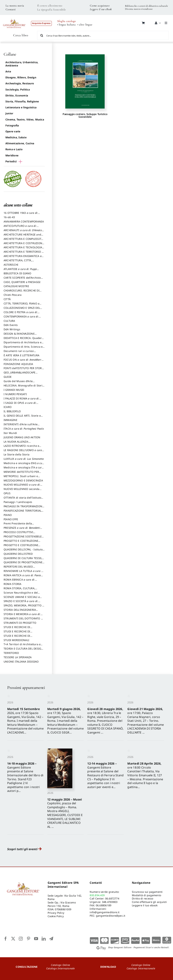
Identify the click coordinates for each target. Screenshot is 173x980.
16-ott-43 (9, 217)
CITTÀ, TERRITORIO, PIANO (22, 305)
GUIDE (8, 377)
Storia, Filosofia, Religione (22, 101)
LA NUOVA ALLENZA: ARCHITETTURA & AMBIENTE (21, 443)
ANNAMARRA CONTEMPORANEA (24, 221)
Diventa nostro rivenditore (139, 9)
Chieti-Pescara (13, 295)
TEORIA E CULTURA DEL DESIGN (23, 650)
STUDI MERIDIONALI (16, 640)
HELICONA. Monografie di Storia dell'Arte (24, 387)
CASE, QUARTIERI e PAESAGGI (22, 282)
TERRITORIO (11, 653)
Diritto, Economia (17, 95)
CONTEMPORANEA (22, 318)
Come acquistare (100, 6)
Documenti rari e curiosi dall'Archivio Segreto (19, 353)
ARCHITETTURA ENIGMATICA (24, 258)
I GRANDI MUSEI (14, 390)
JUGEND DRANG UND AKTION (22, 437)
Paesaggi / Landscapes (18, 502)
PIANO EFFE (11, 519)
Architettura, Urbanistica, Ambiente (22, 64)
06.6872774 (112, 898)
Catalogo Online (60, 965)
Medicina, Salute (16, 137)
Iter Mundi (10, 433)
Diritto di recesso (143, 898)
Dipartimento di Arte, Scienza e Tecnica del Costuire (23, 348)
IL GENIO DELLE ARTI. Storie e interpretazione (22, 417)
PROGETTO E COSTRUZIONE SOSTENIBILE (21, 547)
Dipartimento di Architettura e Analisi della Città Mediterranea (24, 344)
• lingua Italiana (66, 25)
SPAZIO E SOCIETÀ (22, 603)
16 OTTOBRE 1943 (22, 215)
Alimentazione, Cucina (20, 143)
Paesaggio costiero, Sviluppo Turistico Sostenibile (85, 115)
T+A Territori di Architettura (23, 646)
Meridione (12, 155)
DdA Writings (12, 329)
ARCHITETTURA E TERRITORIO (23, 253)
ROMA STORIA (13, 584)
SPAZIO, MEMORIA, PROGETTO (24, 607)
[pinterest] (29, 939)
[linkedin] (44, 939)
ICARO (8, 407)
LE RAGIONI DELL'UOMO (24, 452)
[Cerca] (42, 35)
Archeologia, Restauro (20, 83)
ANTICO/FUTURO (21, 228)
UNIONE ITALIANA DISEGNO (21, 662)
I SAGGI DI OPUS (21, 404)
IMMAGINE (10, 420)
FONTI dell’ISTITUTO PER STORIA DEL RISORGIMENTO (24, 370)
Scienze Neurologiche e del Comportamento (21, 594)
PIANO (8, 515)
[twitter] (13, 939)
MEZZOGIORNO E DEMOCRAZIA (23, 480)
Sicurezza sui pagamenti (147, 892)
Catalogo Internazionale (61, 968)
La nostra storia (15, 6)
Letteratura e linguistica (21, 107)
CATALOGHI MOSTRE (16, 286)
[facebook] (6, 939)
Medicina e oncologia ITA (24, 469)
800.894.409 (97, 895)
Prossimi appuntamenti (26, 688)
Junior (9, 113)
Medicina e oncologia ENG (24, 465)
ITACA (24, 429)
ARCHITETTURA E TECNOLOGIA (24, 249)
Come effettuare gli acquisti (149, 902)
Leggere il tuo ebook (145, 905)
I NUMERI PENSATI (15, 394)
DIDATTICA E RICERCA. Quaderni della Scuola (24, 340)
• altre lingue (85, 25)
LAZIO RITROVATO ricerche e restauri (21, 447)
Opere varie (13, 131)
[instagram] (21, 939)
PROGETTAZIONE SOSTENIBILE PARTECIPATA (23, 538)
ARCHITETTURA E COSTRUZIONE (24, 245)
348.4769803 (110, 902)
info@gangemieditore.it (105, 912)
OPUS (7, 493)
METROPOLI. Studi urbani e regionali (21, 478)
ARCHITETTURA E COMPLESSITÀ (23, 241)
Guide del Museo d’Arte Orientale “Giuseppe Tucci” (20, 383)
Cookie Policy (56, 916)
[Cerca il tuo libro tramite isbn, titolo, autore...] (103, 35)
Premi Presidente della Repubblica (18, 525)
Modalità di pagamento (146, 895)
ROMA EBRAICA (20, 581)
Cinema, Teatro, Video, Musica (25, 119)
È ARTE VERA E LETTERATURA (21, 355)
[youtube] (36, 939)
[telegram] (51, 939)
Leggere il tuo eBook (101, 9)
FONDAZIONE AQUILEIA (18, 364)
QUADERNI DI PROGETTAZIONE (24, 564)
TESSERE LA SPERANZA (18, 657)
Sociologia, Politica (18, 89)
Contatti (11, 9)
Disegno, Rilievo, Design (21, 77)
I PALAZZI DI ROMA (22, 400)
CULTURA (9, 321)
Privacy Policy (56, 913)
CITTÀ (7, 299)
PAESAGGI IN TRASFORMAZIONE (24, 508)
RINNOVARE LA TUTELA (24, 573)
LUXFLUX (24, 459)
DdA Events (11, 325)
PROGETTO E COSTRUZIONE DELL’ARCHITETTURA (21, 542)
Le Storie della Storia (17, 454)
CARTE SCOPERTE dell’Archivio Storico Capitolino (22, 279)
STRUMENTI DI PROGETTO (20, 623)
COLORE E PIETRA (22, 314)
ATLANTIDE (21, 271)
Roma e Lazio (14, 149)
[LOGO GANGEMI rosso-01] (14, 17)
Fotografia (12, 125)
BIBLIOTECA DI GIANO (17, 273)
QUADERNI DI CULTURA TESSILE (23, 560)
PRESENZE (23, 529)
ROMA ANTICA (23, 577)
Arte (8, 71)
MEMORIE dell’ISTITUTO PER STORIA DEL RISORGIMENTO (21, 473)
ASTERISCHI (11, 265)
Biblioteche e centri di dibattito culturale (146, 6)
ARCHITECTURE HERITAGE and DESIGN (22, 236)
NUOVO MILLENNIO (23, 486)
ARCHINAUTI (24, 232)
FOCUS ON (24, 361)
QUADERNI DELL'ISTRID (18, 554)
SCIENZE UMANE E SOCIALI (23, 599)
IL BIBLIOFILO (12, 411)
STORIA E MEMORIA (23, 616)
